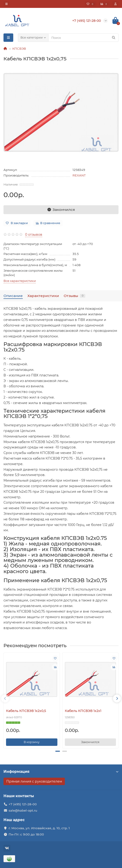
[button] (58, 751)
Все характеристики (20, 281)
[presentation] (5, 698)
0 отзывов (34, 235)
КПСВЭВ (19, 49)
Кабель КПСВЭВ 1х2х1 (83, 711)
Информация (61, 772)
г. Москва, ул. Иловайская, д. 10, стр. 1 (39, 828)
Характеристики (43, 296)
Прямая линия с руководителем (34, 781)
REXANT (79, 175)
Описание (13, 296)
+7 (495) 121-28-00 (23, 804)
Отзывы (74, 296)
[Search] (83, 38)
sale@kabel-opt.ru (23, 810)
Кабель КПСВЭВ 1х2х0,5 (26, 711)
